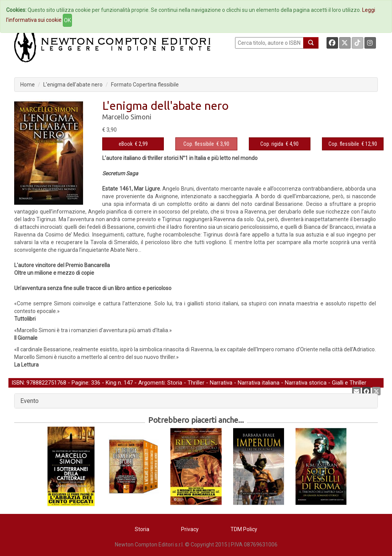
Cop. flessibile (199, 144)
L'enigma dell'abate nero (73, 85)
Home (28, 85)
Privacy (190, 529)
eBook (126, 144)
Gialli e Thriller (349, 383)
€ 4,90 (279, 144)
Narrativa (221, 383)
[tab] (196, 401)
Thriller (196, 383)
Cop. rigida (272, 144)
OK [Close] (67, 20)
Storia (175, 383)
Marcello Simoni (127, 117)
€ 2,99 (133, 144)
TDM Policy (244, 529)
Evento (29, 401)
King (111, 383)
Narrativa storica (306, 383)
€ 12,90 (353, 144)
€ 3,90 (206, 144)
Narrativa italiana (259, 383)
